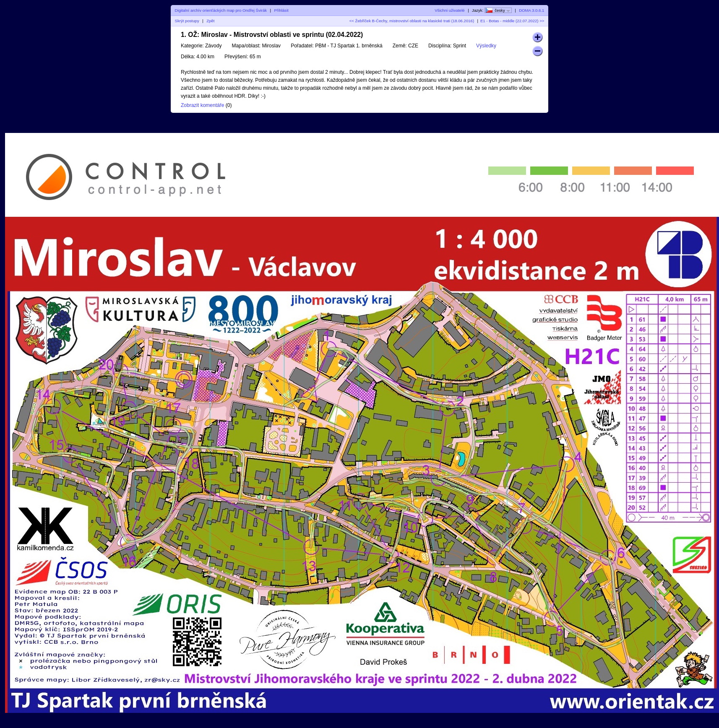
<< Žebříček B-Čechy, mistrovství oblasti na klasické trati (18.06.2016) (412, 21)
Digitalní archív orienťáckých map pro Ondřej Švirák (221, 10)
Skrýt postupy (187, 21)
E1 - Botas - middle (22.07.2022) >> (512, 21)
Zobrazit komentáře (202, 105)
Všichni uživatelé (449, 10)
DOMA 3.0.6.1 (531, 10)
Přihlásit (281, 10)
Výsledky (486, 46)
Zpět (210, 21)
